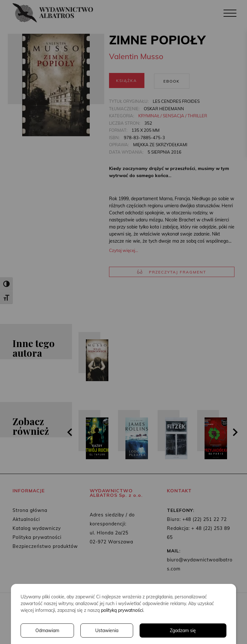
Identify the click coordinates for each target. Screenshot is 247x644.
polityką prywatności (122, 610)
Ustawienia (107, 631)
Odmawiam (47, 631)
